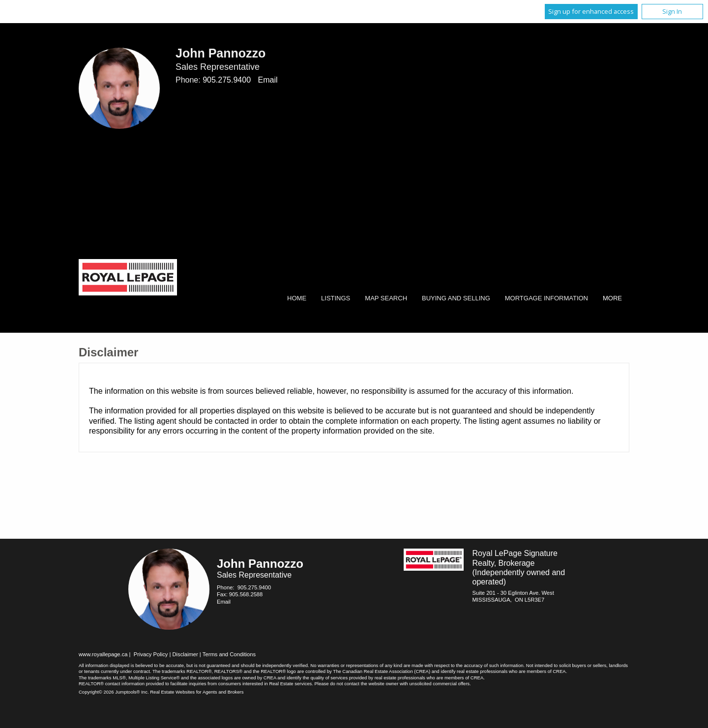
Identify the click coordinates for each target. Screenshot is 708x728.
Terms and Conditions (229, 654)
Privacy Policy (151, 654)
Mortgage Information (546, 298)
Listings (336, 298)
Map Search (386, 298)
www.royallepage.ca (103, 654)
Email (267, 80)
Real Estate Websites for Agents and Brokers (197, 692)
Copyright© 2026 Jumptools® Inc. (114, 692)
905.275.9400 (227, 80)
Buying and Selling (456, 298)
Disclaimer (185, 654)
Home (297, 298)
